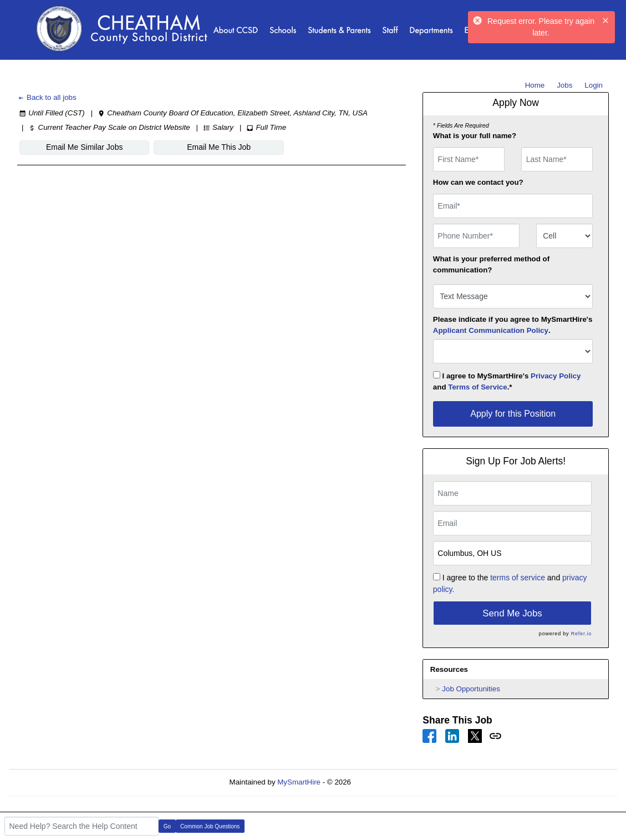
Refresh (384, 782)
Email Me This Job (218, 147)
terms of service (518, 578)
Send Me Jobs (512, 613)
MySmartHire (299, 782)
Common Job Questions (210, 826)
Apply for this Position (513, 414)
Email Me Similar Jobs (84, 147)
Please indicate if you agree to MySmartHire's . (513, 325)
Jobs (564, 85)
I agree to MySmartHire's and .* (507, 381)
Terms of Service (477, 387)
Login (594, 85)
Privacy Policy (556, 376)
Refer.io (581, 634)
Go (167, 826)
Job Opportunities (471, 689)
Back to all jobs (47, 97)
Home (535, 85)
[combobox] (565, 236)
